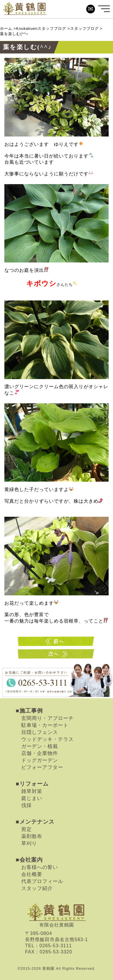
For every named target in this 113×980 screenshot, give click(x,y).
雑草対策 (32, 791)
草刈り (29, 843)
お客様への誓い (40, 867)
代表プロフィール (42, 881)
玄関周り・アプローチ (47, 718)
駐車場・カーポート (45, 725)
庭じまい (32, 798)
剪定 (27, 829)
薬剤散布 (32, 836)
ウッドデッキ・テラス (47, 739)
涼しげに (57, 641)
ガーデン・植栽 (40, 746)
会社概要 (32, 874)
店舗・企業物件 (40, 753)
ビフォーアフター (42, 767)
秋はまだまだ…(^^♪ (57, 654)
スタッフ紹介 (37, 888)
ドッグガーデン (40, 760)
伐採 (27, 805)
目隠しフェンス (40, 732)
